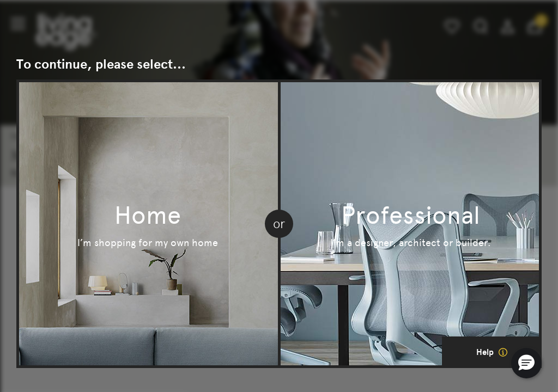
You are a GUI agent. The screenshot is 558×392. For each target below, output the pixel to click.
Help (492, 352)
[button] (526, 363)
